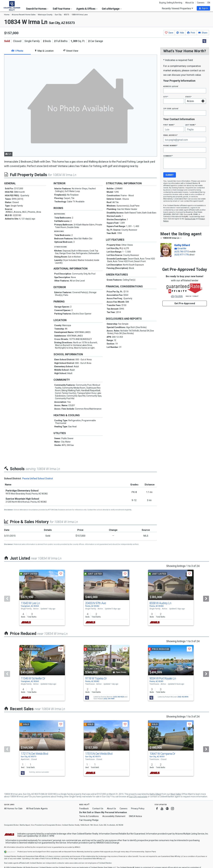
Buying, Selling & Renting (171, 3)
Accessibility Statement (114, 816)
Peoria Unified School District (37, 479)
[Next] (206, 599)
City (166, 97)
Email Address (170, 135)
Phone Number (170, 145)
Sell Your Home (62, 9)
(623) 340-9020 (118, 697)
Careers (201, 3)
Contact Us (98, 809)
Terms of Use (190, 219)
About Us (190, 3)
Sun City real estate (138, 797)
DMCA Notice (135, 816)
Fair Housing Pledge (89, 820)
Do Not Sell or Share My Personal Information (103, 812)
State (188, 97)
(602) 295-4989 (109, 699)
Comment (168, 156)
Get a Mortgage (112, 9)
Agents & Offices (87, 9)
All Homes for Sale (13, 809)
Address (171, 86)
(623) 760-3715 (182, 252)
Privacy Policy (138, 809)
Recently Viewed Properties (177, 8)
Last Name (191, 125)
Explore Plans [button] (151, 852)
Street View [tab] (71, 51)
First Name (169, 125)
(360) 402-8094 (183, 697)
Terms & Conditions (89, 816)
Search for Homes (37, 9)
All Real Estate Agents (37, 809)
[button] (203, 8)
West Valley (176, 794)
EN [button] (209, 3)
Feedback (84, 809)
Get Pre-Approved (185, 303)
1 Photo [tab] (17, 51)
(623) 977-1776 (182, 255)
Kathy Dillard (182, 245)
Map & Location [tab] (44, 51)
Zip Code (171, 108)
